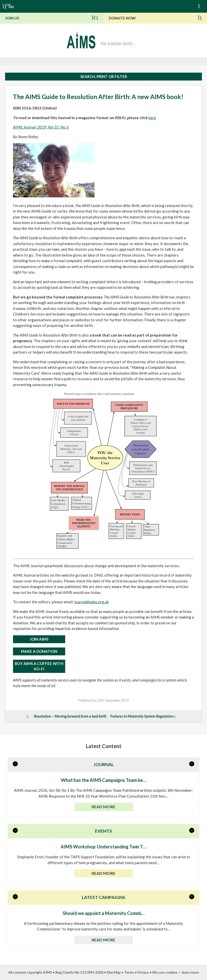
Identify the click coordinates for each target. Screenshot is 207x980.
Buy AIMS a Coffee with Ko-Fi (39, 666)
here (152, 118)
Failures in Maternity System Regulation (142, 716)
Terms (129, 972)
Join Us (52, 18)
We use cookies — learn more (176, 972)
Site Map (114, 972)
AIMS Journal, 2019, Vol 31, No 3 (41, 127)
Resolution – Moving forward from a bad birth (70, 716)
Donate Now (155, 18)
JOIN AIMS (39, 639)
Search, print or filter (104, 76)
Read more (103, 807)
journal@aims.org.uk (92, 602)
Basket (201, 6)
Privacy (143, 972)
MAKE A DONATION (39, 651)
